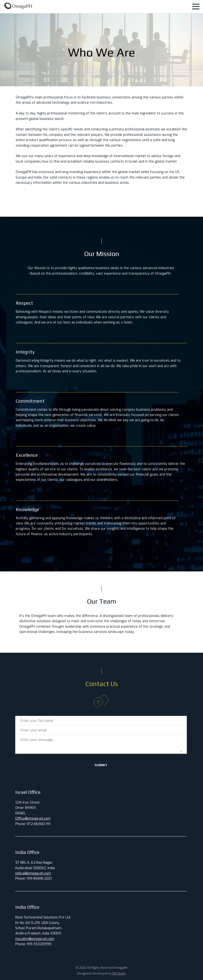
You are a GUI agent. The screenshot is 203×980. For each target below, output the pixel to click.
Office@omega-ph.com (33, 818)
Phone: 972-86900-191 (33, 824)
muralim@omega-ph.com (35, 939)
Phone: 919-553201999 (33, 944)
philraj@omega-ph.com (33, 873)
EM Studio (119, 974)
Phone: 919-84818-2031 (33, 879)
